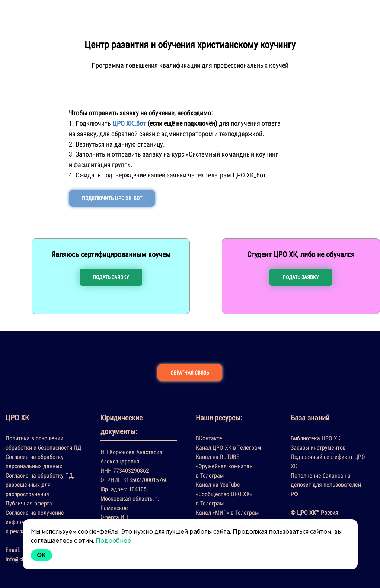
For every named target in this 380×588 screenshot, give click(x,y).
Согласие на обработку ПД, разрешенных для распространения (40, 485)
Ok (42, 555)
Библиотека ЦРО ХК (316, 438)
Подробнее (113, 541)
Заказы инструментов (318, 448)
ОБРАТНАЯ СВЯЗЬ (190, 373)
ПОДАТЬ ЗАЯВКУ (111, 277)
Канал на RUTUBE (218, 457)
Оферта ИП (114, 517)
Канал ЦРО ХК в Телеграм (228, 448)
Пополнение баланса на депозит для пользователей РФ (326, 485)
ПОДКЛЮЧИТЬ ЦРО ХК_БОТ (112, 198)
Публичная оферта (29, 503)
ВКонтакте (209, 438)
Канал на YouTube (218, 485)
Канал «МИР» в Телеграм (227, 513)
